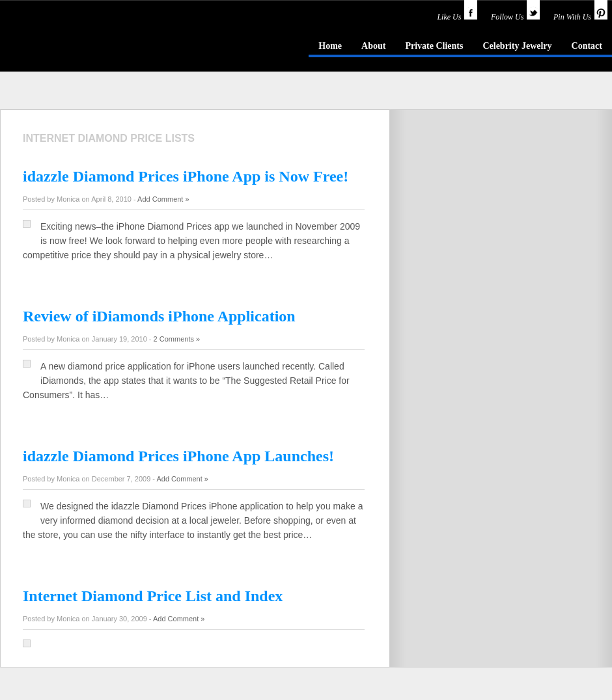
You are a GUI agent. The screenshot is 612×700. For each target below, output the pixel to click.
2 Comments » (177, 339)
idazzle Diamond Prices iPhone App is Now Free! (186, 176)
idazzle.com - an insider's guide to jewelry (94, 45)
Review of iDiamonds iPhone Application (159, 316)
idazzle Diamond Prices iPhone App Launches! (178, 456)
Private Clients (434, 46)
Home (330, 46)
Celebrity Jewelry (517, 46)
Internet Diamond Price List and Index (153, 596)
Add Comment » (163, 199)
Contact (587, 46)
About (373, 46)
